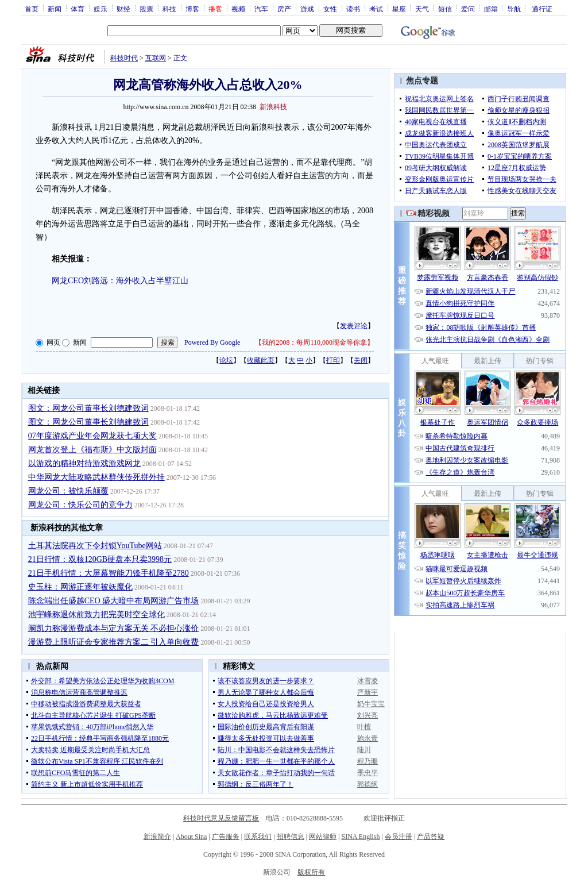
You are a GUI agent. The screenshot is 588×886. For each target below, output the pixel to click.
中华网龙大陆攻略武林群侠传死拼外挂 (96, 477)
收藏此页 (261, 360)
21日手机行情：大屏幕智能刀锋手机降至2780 (109, 573)
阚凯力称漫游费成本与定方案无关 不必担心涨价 (114, 628)
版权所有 (311, 872)
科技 (169, 9)
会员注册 (399, 837)
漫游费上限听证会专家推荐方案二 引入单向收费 (114, 642)
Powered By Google (212, 342)
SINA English (360, 837)
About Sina (191, 837)
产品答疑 (431, 837)
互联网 (156, 58)
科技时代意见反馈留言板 (221, 818)
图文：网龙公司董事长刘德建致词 (88, 408)
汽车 (261, 9)
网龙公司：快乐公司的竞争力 (80, 505)
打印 (333, 360)
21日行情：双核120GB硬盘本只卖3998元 (100, 559)
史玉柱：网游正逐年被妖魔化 (80, 587)
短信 (445, 9)
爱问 (468, 9)
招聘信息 (291, 837)
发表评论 (354, 326)
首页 (32, 9)
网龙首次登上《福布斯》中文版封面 (92, 450)
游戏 (307, 9)
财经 (123, 9)
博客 (192, 9)
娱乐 (100, 9)
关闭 (361, 360)
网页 (53, 342)
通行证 (542, 9)
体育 (78, 9)
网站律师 (323, 837)
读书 (353, 9)
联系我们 (258, 837)
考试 (376, 9)
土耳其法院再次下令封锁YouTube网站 (95, 546)
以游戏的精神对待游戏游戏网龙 (84, 463)
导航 (514, 9)
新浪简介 (157, 837)
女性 (330, 9)
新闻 (55, 9)
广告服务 (226, 837)
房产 (284, 9)
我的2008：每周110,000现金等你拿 (314, 342)
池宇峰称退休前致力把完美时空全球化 (96, 615)
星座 (399, 9)
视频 (238, 9)
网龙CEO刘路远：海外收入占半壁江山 (120, 281)
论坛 (226, 360)
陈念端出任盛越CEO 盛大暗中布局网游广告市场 (114, 601)
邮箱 (491, 9)
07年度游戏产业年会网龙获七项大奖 (92, 436)
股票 (146, 9)
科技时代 (124, 58)
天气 (422, 9)
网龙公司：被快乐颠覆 (68, 491)
